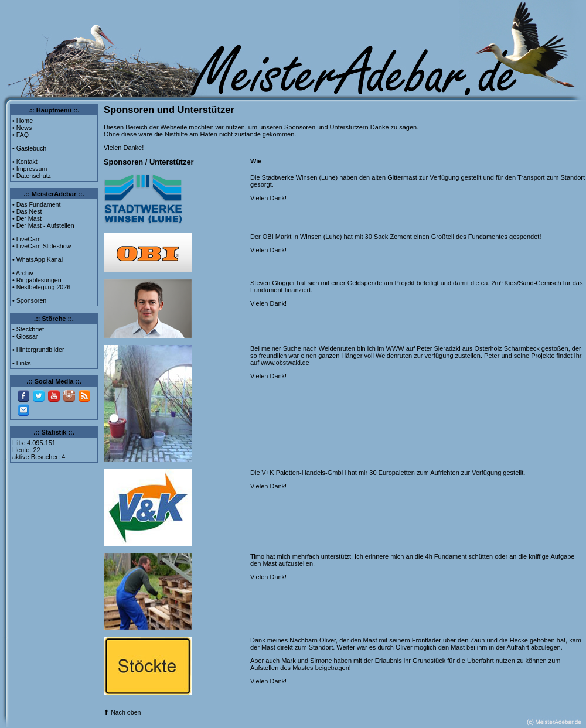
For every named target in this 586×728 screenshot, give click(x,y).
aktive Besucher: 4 (39, 457)
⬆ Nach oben (122, 712)
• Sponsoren (29, 300)
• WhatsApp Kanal (38, 259)
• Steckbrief (28, 329)
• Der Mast (27, 218)
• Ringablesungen (37, 280)
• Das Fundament (37, 204)
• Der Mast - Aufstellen (43, 225)
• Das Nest (27, 211)
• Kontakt (25, 162)
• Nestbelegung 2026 (41, 287)
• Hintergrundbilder (38, 350)
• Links (22, 363)
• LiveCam (27, 239)
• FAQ (21, 135)
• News (22, 128)
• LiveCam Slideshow (42, 246)
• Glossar (25, 336)
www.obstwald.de (285, 363)
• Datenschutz (32, 176)
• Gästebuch (29, 148)
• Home (23, 121)
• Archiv (23, 273)
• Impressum (30, 169)
